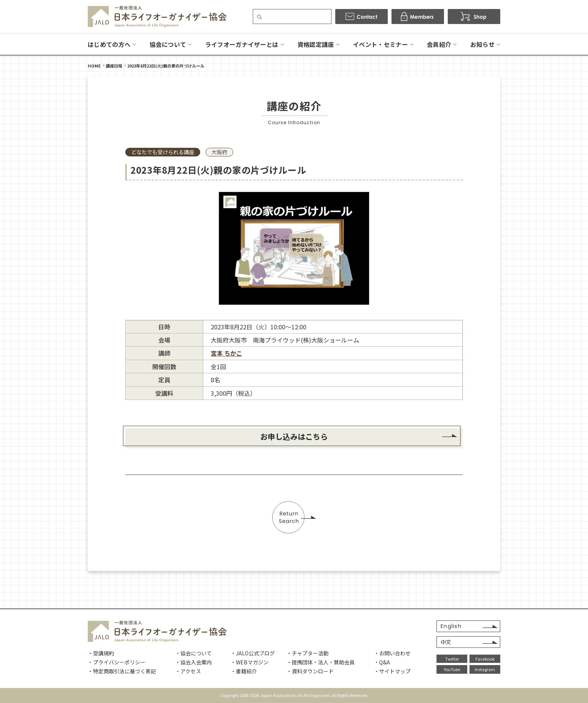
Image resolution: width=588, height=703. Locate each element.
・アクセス (188, 671)
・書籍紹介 (244, 671)
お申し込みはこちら (294, 436)
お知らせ (482, 44)
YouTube (452, 669)
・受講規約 (101, 653)
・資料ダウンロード (310, 671)
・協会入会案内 (193, 662)
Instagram (485, 669)
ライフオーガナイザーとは (242, 44)
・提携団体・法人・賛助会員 (321, 662)
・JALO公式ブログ (253, 653)
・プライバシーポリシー (117, 662)
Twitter (452, 659)
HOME (94, 66)
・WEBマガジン (250, 662)
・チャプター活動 (307, 653)
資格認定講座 (316, 44)
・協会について (193, 653)
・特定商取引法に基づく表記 (122, 671)
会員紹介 (439, 44)
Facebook (485, 659)
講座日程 (114, 66)
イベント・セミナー (380, 44)
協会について (168, 44)
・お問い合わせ (392, 653)
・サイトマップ (392, 671)
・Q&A (382, 662)
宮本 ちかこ (226, 353)
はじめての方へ (109, 44)
